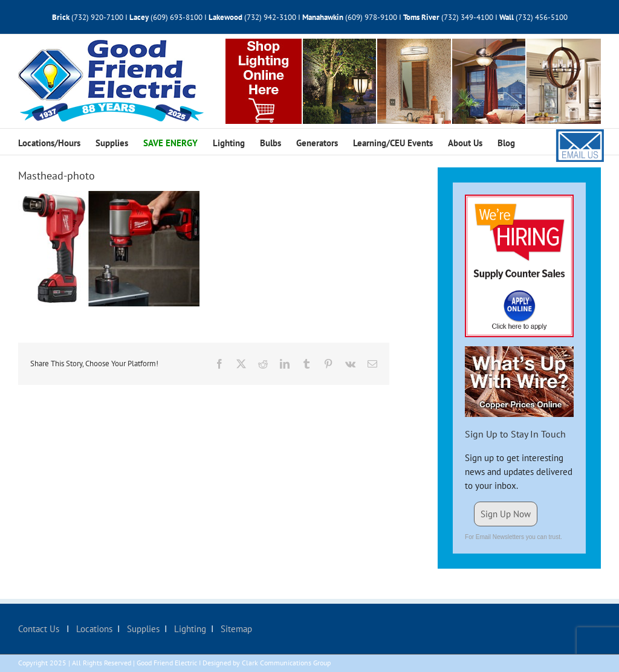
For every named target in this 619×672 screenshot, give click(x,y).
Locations (93, 629)
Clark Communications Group (286, 663)
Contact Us (40, 629)
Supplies (142, 629)
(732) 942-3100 (270, 17)
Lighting (189, 629)
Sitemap (235, 629)
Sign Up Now (506, 514)
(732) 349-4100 (468, 17)
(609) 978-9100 (371, 17)
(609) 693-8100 (177, 17)
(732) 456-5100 (542, 17)
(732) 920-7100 (97, 17)
